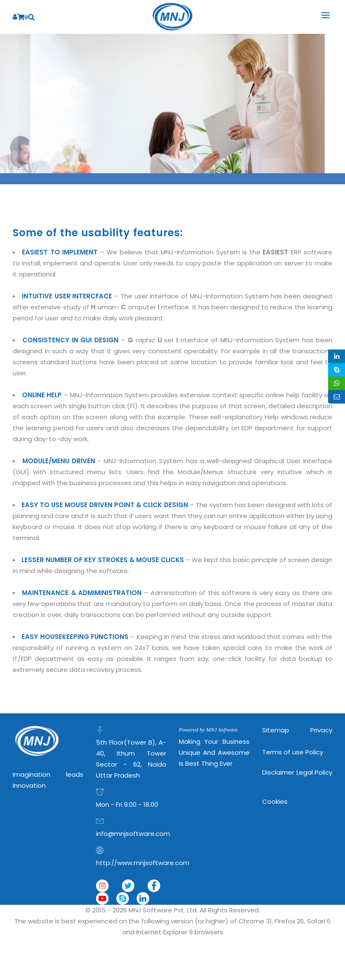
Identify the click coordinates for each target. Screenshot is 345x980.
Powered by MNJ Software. (209, 730)
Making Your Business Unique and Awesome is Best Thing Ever (214, 752)
